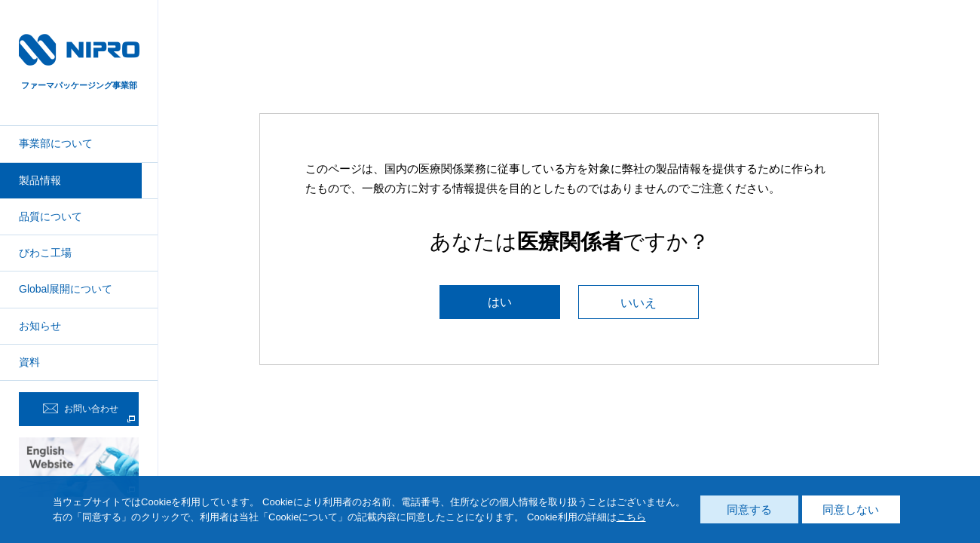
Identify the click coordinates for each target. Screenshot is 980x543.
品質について (51, 216)
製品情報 (40, 180)
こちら (631, 517)
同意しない (851, 509)
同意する (749, 509)
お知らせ (40, 326)
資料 (29, 362)
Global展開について (66, 289)
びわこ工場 (45, 253)
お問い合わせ (81, 409)
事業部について (56, 143)
